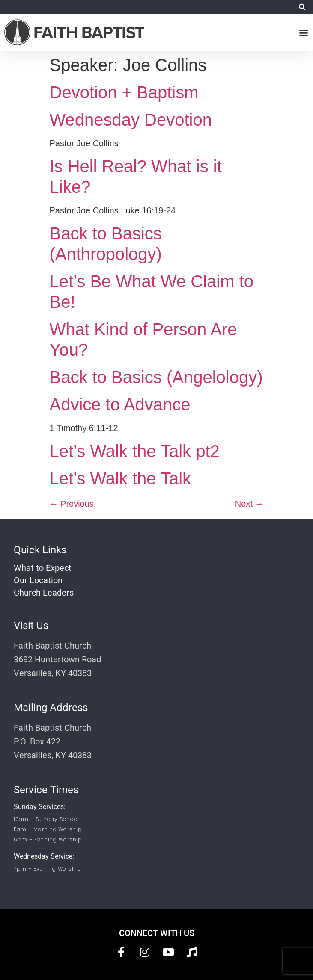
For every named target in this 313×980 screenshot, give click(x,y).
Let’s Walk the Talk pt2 (135, 451)
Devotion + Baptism (124, 92)
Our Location (38, 580)
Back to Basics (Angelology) (156, 377)
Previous (72, 504)
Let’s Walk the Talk (121, 478)
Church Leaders (44, 593)
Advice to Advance (120, 404)
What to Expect (43, 568)
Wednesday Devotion (131, 120)
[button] (302, 7)
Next (249, 504)
